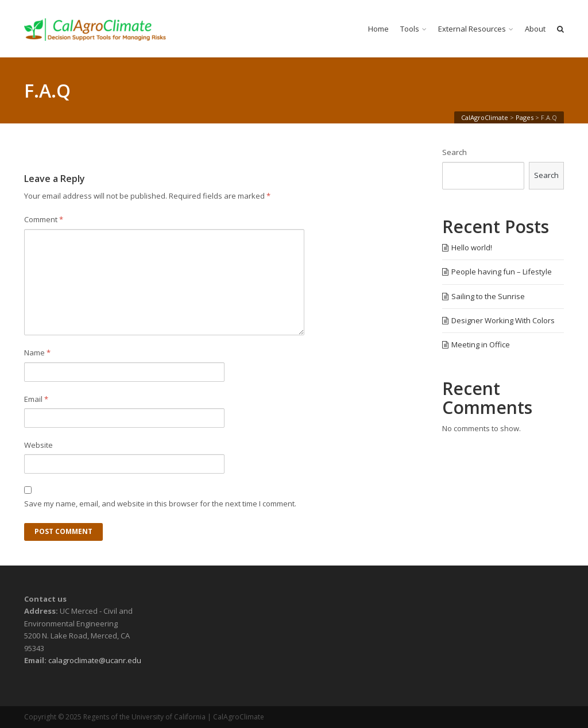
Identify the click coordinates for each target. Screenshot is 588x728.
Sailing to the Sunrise (488, 296)
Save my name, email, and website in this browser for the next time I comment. (160, 504)
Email (36, 399)
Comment (44, 219)
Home (378, 29)
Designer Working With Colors (503, 320)
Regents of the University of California (144, 717)
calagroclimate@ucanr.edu (95, 660)
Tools (410, 29)
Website (38, 445)
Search (454, 152)
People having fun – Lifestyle (502, 272)
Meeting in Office (481, 344)
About (535, 29)
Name (37, 353)
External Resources (472, 29)
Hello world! (472, 247)
